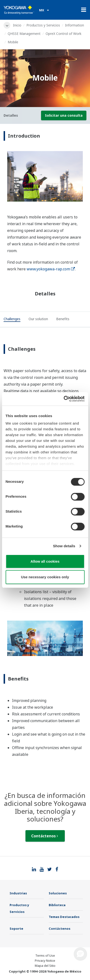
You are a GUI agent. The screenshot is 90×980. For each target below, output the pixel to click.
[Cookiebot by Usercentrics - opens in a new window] (64, 399)
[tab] (12, 320)
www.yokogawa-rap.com (51, 269)
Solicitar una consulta (64, 115)
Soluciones (58, 893)
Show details (64, 546)
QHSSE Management (24, 34)
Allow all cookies (45, 561)
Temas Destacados (64, 917)
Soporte (16, 929)
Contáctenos (45, 836)
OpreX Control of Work (63, 34)
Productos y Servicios (43, 25)
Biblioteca (57, 905)
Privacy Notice (45, 961)
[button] (80, 954)
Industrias (18, 893)
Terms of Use (45, 955)
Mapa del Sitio (45, 966)
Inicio (17, 25)
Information (75, 25)
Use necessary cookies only (45, 577)
